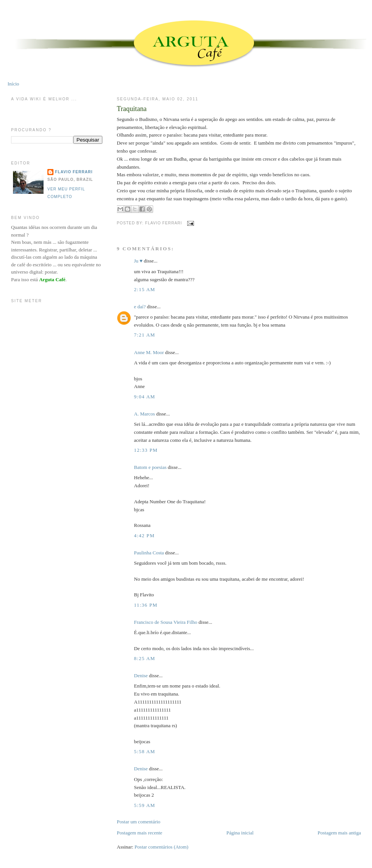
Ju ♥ (138, 261)
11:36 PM (146, 605)
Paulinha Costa (149, 553)
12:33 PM (146, 450)
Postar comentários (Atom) (161, 847)
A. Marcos (145, 414)
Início (13, 84)
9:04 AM (145, 397)
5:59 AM (145, 805)
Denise (141, 676)
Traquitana (132, 109)
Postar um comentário (139, 822)
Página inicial (240, 833)
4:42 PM (144, 535)
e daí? (140, 307)
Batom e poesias (150, 467)
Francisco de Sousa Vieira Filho (166, 622)
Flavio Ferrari (74, 172)
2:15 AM (145, 289)
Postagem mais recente (140, 833)
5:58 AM (145, 751)
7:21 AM (145, 335)
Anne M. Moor (149, 352)
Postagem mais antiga (339, 833)
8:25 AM (145, 658)
